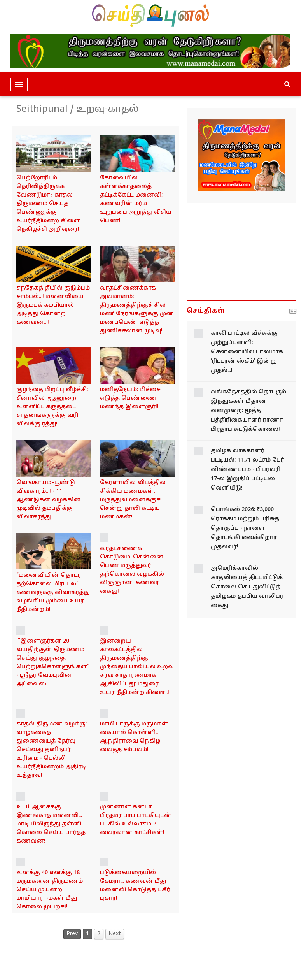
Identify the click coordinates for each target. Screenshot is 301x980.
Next (115, 934)
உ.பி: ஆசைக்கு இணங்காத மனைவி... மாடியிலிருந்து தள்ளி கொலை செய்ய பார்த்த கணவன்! (51, 824)
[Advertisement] (242, 252)
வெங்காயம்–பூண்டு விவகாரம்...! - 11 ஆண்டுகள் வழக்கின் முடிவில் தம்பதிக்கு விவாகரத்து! (49, 500)
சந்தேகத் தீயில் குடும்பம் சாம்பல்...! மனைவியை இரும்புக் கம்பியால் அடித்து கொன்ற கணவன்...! (53, 305)
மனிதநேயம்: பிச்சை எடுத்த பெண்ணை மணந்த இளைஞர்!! (130, 398)
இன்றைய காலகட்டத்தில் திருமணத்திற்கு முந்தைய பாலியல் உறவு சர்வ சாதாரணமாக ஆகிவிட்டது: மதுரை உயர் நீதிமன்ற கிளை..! (137, 667)
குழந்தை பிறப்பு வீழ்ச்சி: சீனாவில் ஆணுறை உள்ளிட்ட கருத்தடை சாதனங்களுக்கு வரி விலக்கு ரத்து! (52, 407)
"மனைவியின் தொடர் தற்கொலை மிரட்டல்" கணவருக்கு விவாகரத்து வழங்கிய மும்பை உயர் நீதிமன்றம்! (53, 593)
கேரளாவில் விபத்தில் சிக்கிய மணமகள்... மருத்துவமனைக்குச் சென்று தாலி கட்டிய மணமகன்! (133, 500)
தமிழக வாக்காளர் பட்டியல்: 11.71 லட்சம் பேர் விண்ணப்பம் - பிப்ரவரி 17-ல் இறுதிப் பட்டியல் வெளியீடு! (248, 470)
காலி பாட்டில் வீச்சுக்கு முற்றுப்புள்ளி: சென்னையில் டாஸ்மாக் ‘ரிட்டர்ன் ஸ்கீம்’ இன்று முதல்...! (247, 352)
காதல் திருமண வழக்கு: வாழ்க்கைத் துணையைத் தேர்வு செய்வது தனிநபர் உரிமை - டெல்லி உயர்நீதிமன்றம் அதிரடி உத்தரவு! (52, 750)
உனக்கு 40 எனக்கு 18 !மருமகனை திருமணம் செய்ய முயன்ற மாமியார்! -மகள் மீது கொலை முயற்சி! (50, 890)
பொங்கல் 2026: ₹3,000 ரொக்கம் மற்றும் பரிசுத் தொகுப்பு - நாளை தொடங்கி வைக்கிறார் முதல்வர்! (245, 528)
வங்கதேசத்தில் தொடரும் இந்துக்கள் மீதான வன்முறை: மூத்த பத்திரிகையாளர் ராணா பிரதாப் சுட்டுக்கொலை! (248, 411)
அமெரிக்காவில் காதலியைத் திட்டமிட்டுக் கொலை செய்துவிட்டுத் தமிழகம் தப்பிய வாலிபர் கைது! (247, 587)
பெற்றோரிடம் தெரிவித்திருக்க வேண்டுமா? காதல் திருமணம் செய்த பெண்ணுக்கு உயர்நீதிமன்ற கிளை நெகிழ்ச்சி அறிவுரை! (48, 204)
